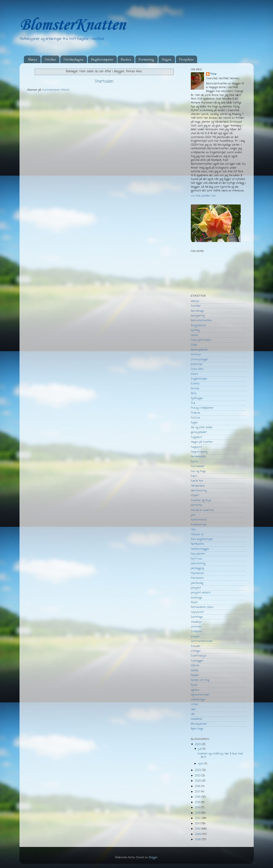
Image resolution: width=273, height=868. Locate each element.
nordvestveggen (200, 549)
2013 (198, 813)
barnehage (197, 311)
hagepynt (196, 447)
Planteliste (197, 573)
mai (193, 530)
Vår (193, 714)
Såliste (195, 666)
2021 (198, 776)
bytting (195, 330)
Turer (194, 685)
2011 (198, 824)
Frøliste (195, 413)
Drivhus (50, 59)
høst (194, 476)
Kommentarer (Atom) (56, 90)
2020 (198, 781)
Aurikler (196, 306)
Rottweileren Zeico (202, 607)
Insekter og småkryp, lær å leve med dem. (220, 755)
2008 (198, 839)
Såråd (195, 671)
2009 (198, 834)
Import (195, 495)
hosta (194, 462)
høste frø (197, 481)
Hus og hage (198, 471)
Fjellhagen (197, 398)
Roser (194, 602)
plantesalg (197, 583)
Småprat (196, 632)
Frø (193, 403)
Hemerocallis (199, 457)
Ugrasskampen (200, 695)
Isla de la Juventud (202, 510)
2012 (198, 818)
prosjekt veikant (201, 593)
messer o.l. (197, 534)
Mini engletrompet (202, 539)
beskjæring (198, 316)
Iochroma (196, 505)
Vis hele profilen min (203, 196)
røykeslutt (197, 612)
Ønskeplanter (199, 724)
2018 (198, 786)
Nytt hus (196, 559)
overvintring (198, 564)
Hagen (167, 59)
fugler (194, 423)
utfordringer (198, 700)
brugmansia (198, 325)
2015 (198, 802)
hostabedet (198, 466)
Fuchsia (195, 418)
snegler (195, 637)
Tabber (195, 675)
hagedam (196, 437)
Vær (193, 709)
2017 (198, 792)
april (201, 764)
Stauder (196, 646)
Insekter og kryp (201, 500)
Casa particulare (201, 340)
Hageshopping (199, 452)
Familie (195, 389)
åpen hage (197, 729)
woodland (196, 719)
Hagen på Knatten (202, 442)
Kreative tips (199, 525)
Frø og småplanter (202, 408)
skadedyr (196, 622)
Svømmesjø (198, 656)
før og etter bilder (202, 427)
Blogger (153, 857)
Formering (146, 59)
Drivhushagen (74, 59)
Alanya (32, 59)
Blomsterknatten (201, 320)
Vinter (195, 704)
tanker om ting (200, 680)
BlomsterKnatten (72, 25)
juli (200, 749)
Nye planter (198, 554)
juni (193, 515)
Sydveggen (197, 661)
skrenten (196, 627)
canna (194, 335)
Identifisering (199, 491)
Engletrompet (199, 379)
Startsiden (104, 82)
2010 (198, 829)
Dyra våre (197, 369)
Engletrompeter (102, 59)
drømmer (197, 364)
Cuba (194, 345)
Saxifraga (197, 617)
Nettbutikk (197, 544)
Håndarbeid (198, 486)
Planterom (197, 578)
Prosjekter (186, 59)
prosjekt (196, 588)
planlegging (197, 568)
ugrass (195, 690)
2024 (198, 744)
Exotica (126, 59)
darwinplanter (199, 350)
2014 (198, 808)
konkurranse (199, 520)
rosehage (196, 598)
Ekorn (195, 374)
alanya (195, 301)
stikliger (196, 651)
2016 (198, 797)
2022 (199, 770)
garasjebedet (199, 432)
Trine (213, 74)
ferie (194, 393)
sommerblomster (202, 641)
